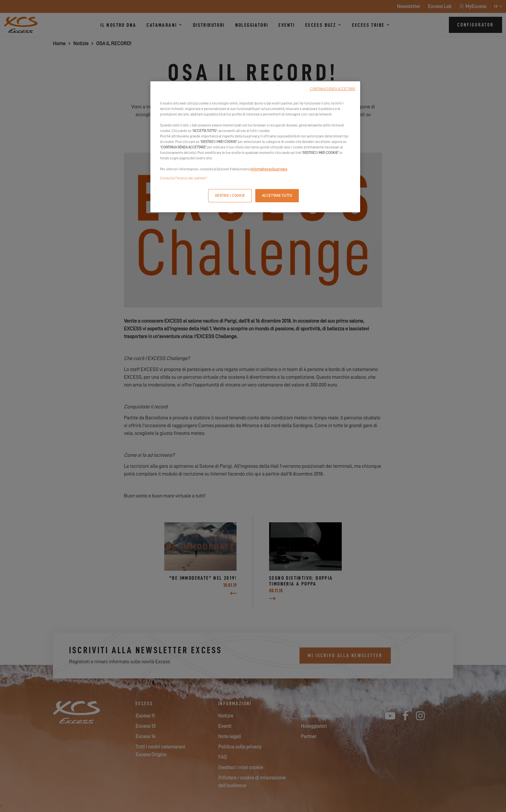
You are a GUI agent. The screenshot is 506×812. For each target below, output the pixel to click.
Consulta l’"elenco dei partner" (184, 178)
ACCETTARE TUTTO (277, 196)
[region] (255, 147)
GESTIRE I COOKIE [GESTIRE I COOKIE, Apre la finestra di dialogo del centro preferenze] (230, 196)
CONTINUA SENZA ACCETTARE (333, 89)
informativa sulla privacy (269, 169)
